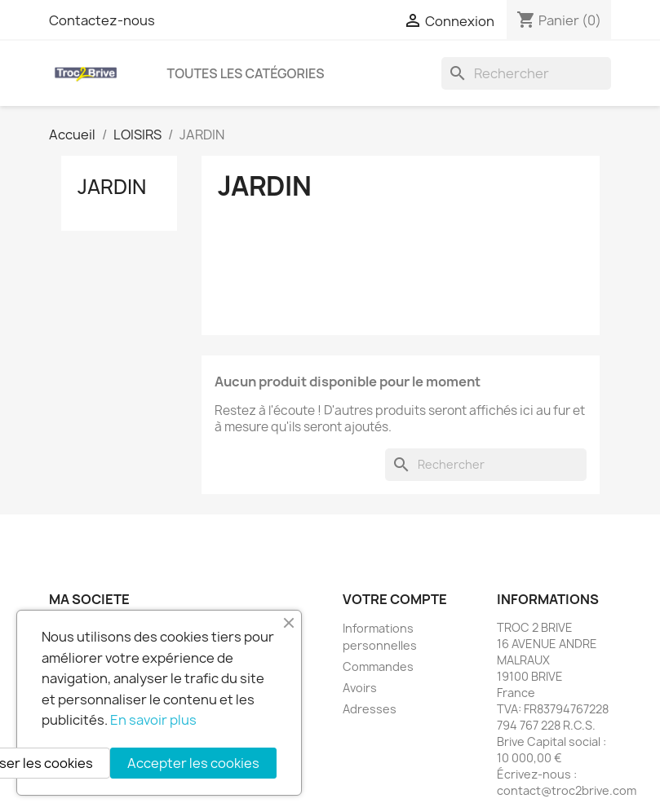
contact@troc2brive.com (567, 790)
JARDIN (112, 187)
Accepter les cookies (193, 763)
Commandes (378, 666)
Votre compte (395, 599)
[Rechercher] (526, 73)
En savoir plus (153, 720)
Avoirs (360, 688)
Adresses (370, 709)
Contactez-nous (102, 20)
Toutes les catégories (246, 73)
